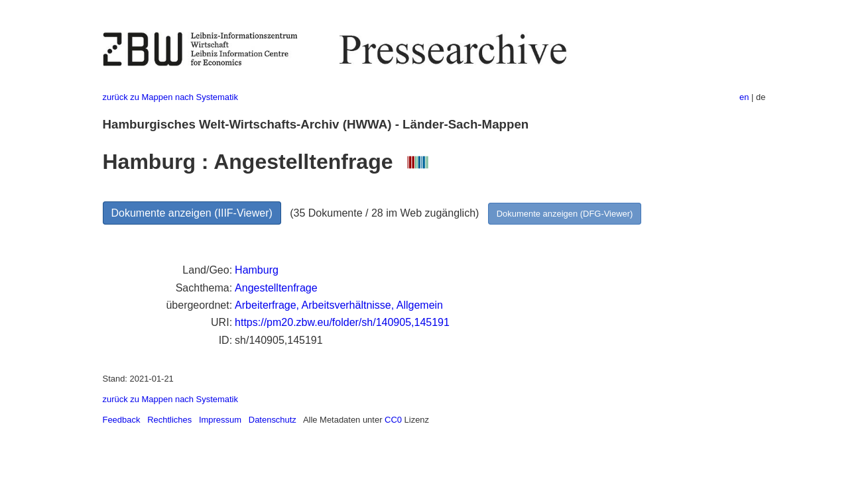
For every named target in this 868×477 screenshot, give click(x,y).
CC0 (393, 420)
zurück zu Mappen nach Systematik (170, 97)
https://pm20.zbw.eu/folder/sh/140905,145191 (342, 322)
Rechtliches (169, 420)
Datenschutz (273, 420)
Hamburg (257, 270)
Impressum (220, 420)
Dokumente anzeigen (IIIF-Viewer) (192, 213)
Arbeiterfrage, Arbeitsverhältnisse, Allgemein (339, 305)
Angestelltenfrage (276, 288)
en (744, 97)
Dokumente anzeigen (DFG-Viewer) (565, 214)
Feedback (122, 420)
